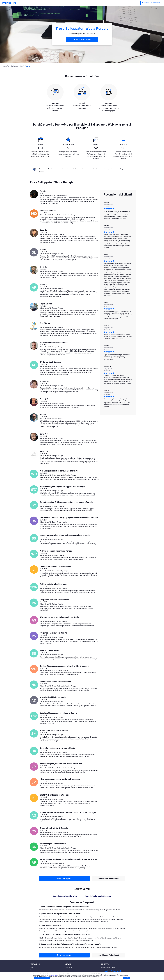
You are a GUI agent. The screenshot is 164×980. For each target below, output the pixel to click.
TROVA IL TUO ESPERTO (82, 39)
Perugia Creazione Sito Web (65, 896)
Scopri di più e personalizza (42, 978)
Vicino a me (69, 967)
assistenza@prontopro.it (108, 967)
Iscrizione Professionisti (151, 3)
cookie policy (54, 975)
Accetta (127, 978)
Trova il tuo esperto (64, 879)
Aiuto (31, 967)
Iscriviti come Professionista (109, 879)
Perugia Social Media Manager (98, 896)
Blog (31, 970)
